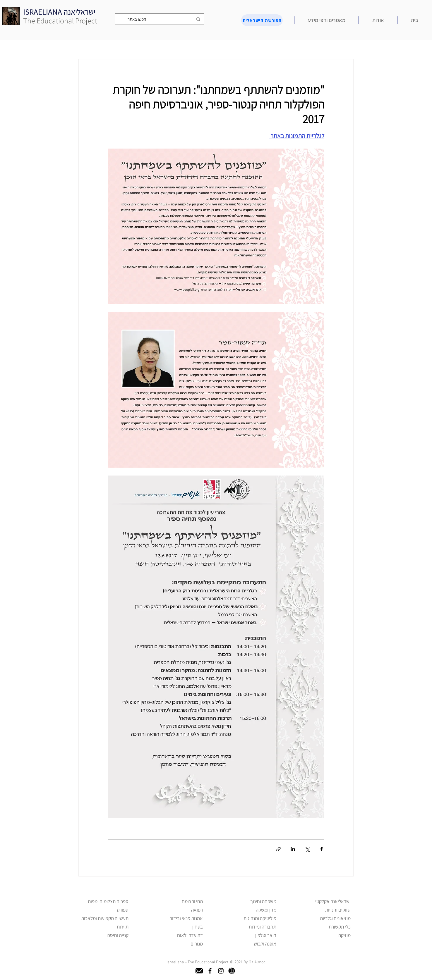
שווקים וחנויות (338, 910)
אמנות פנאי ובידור (186, 918)
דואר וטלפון (266, 935)
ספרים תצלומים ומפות (108, 901)
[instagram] (221, 971)
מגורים (197, 944)
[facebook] (210, 971)
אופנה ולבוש (265, 944)
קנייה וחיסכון (117, 935)
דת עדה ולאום (190, 935)
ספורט (123, 910)
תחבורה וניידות (263, 927)
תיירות (123, 927)
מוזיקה (344, 935)
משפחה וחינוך (263, 901)
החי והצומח (192, 901)
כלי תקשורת (340, 927)
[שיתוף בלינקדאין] (293, 849)
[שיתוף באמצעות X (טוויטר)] (307, 849)
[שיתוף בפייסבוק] (322, 849)
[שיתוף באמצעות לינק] (278, 849)
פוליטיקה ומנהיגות (260, 918)
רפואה (197, 910)
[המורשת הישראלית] (262, 20)
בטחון (198, 927)
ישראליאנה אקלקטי (333, 901)
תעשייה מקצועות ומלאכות (105, 918)
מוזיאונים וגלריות (335, 918)
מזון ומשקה (266, 910)
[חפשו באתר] (160, 19)
